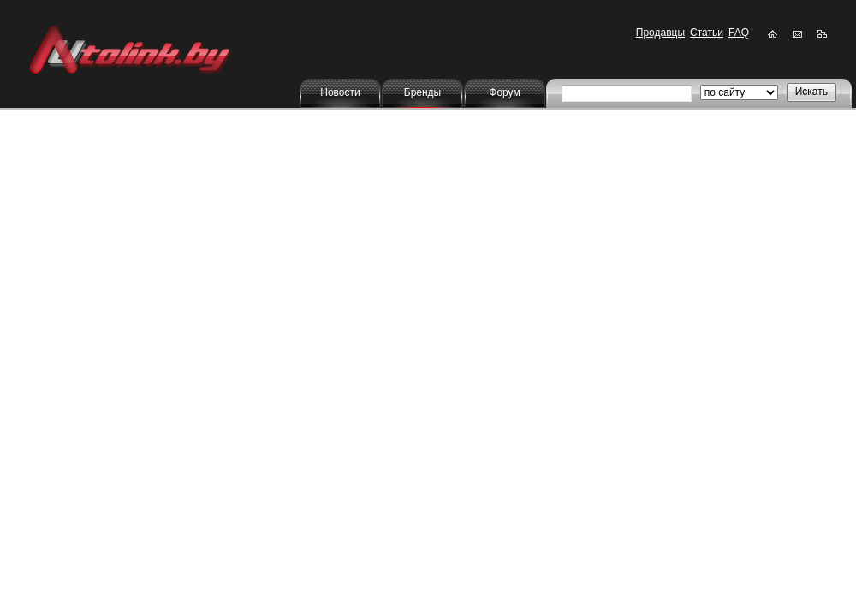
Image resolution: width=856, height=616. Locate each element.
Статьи (707, 33)
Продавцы (660, 33)
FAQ (739, 33)
